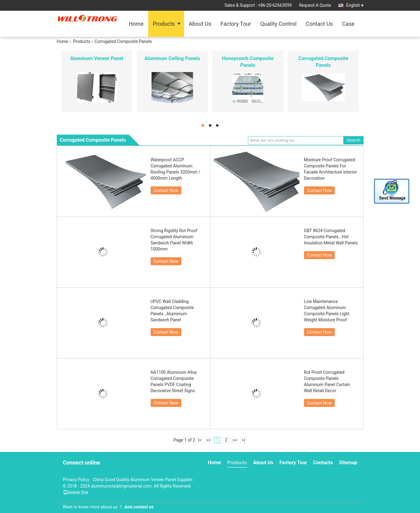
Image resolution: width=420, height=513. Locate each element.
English (355, 5)
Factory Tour (236, 24)
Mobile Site (76, 492)
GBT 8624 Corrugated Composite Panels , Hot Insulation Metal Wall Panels (331, 237)
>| (243, 440)
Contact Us (319, 24)
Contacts (323, 463)
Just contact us (139, 507)
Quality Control (278, 24)
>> (235, 440)
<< (208, 440)
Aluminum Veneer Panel (96, 58)
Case (348, 24)
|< (200, 440)
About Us (200, 24)
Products (164, 24)
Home (136, 24)
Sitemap (348, 463)
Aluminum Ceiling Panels (172, 58)
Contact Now (166, 190)
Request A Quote (315, 5)
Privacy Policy (76, 480)
